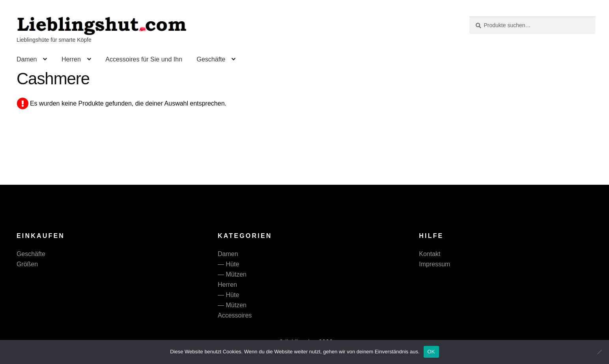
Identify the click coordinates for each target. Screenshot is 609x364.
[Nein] (599, 352)
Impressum (434, 264)
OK (431, 352)
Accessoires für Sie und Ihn (144, 59)
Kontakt (430, 254)
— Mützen (232, 274)
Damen (27, 59)
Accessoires (235, 315)
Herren (71, 59)
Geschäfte (211, 59)
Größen (27, 264)
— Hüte (228, 264)
